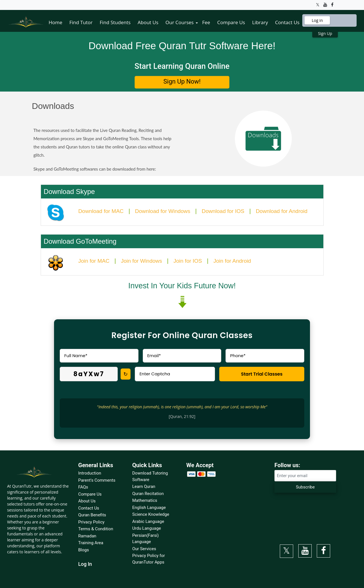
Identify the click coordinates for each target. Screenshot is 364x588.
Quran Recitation (148, 494)
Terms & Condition (96, 529)
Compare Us (231, 22)
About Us (148, 22)
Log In (85, 564)
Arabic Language (148, 521)
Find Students (115, 22)
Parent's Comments (97, 480)
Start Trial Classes (262, 374)
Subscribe (305, 487)
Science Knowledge (151, 514)
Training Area (91, 543)
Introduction (90, 473)
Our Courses (180, 22)
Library (260, 22)
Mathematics (145, 500)
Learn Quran (144, 486)
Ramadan (87, 536)
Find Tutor (81, 22)
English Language (149, 508)
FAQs (83, 487)
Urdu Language (147, 528)
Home (55, 22)
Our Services (144, 549)
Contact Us (287, 22)
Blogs (84, 550)
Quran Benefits (92, 515)
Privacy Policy (91, 522)
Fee (206, 22)
